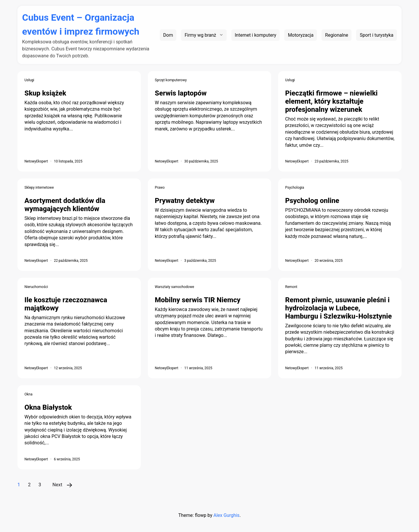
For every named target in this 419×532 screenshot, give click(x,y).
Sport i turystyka (377, 35)
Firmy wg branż (200, 35)
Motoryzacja (301, 35)
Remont (291, 287)
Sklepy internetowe (39, 188)
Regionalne (337, 35)
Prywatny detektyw (185, 201)
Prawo (160, 188)
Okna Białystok (48, 407)
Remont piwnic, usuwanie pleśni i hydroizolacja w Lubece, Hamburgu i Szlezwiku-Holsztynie (338, 308)
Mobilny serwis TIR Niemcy (198, 300)
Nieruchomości (36, 287)
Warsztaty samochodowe (174, 287)
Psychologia (295, 188)
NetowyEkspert (36, 161)
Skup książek (45, 93)
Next (57, 485)
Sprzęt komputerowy (171, 80)
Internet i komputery (256, 35)
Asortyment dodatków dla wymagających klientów (65, 205)
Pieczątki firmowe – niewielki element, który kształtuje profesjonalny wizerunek (331, 101)
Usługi (29, 80)
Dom (168, 35)
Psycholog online (312, 201)
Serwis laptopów (181, 93)
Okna (29, 394)
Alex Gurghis (226, 515)
